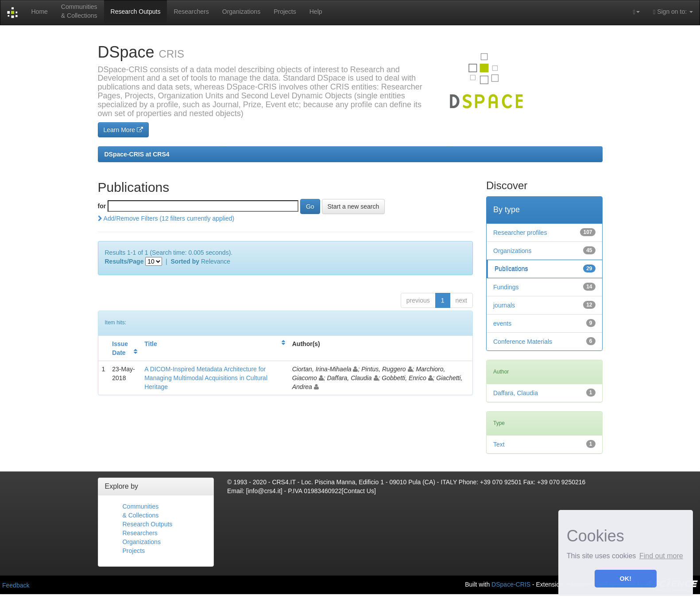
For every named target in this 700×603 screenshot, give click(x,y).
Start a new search (354, 206)
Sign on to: (673, 12)
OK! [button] (626, 579)
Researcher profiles (520, 233)
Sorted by (185, 261)
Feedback (16, 585)
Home (39, 12)
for (102, 206)
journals (504, 305)
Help (316, 12)
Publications (511, 269)
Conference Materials (523, 342)
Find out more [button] (661, 556)
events (502, 323)
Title (151, 344)
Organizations (241, 12)
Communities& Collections (79, 11)
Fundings (506, 287)
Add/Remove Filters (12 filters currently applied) (166, 218)
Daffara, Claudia (516, 393)
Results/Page (124, 261)
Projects (285, 12)
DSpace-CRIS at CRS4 (137, 154)
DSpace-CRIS (511, 584)
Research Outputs (136, 12)
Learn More (123, 130)
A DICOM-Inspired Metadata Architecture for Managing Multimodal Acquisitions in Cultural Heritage (206, 378)
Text (499, 444)
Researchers (191, 12)
